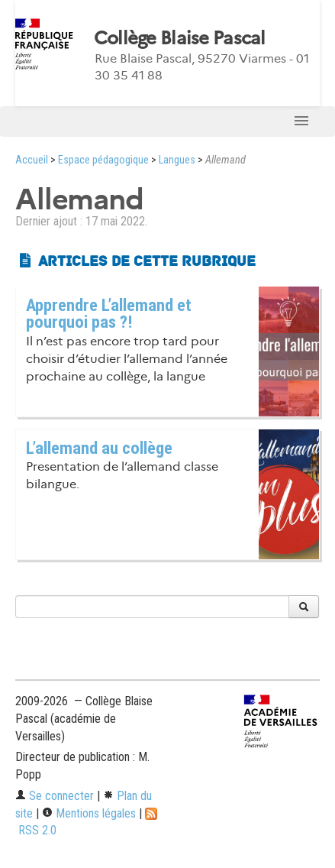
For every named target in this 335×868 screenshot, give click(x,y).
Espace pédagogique (103, 160)
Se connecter (55, 796)
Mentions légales (89, 813)
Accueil (32, 160)
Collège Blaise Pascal (180, 38)
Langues (177, 160)
